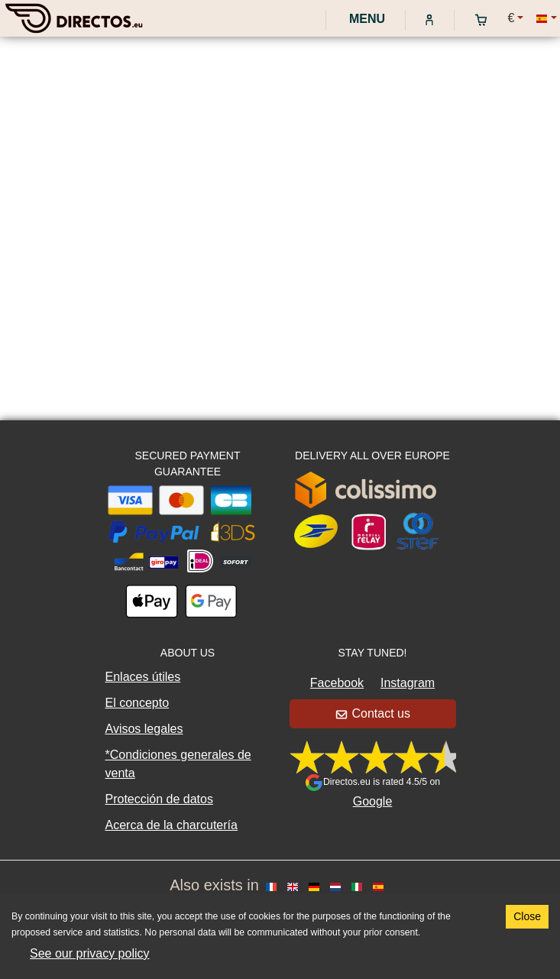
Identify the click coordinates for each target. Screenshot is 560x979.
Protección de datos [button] (159, 799)
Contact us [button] (373, 713)
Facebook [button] (337, 683)
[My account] (429, 19)
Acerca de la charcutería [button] (172, 825)
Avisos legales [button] (144, 729)
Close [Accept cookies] (527, 916)
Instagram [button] (408, 683)
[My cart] (484, 19)
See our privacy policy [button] (90, 953)
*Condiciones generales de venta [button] (178, 764)
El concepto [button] (138, 703)
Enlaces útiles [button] (143, 677)
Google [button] (373, 801)
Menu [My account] (366, 19)
